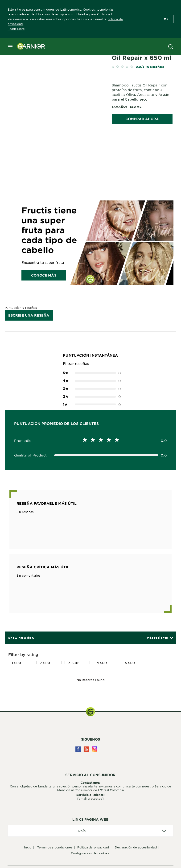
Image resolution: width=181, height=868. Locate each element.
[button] (160, 638)
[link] (142, 68)
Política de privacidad (93, 847)
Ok (166, 19)
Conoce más (44, 275)
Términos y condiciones (55, 847)
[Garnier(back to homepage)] (29, 47)
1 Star (17, 663)
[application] (90, 831)
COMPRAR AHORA (142, 119)
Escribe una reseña (29, 315)
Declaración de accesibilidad (136, 847)
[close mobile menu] (10, 47)
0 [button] (90, 373)
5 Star (130, 663)
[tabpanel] (59, 149)
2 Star (45, 663)
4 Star (102, 663)
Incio (28, 847)
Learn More (16, 29)
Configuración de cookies (90, 853)
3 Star (74, 663)
